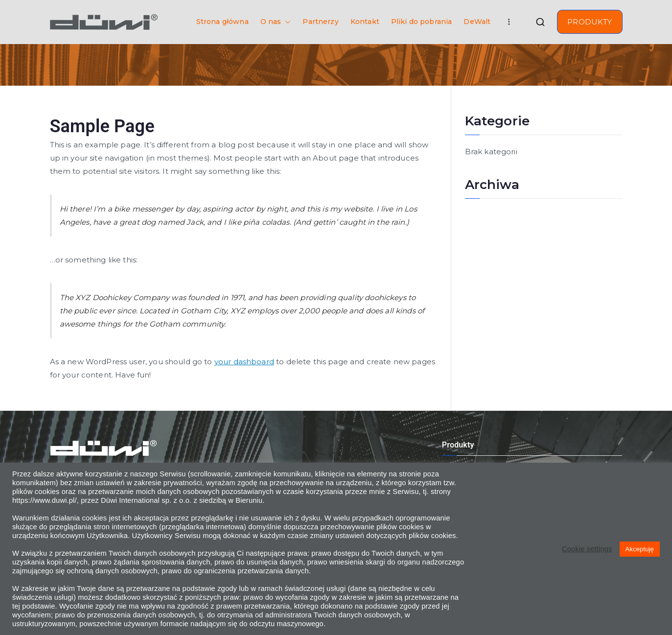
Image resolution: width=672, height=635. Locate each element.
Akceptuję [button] (640, 549)
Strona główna (222, 22)
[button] (286, 22)
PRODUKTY (590, 22)
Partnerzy (320, 22)
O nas (276, 22)
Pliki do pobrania (422, 22)
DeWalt (477, 22)
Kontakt (365, 22)
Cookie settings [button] (587, 549)
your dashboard (244, 362)
